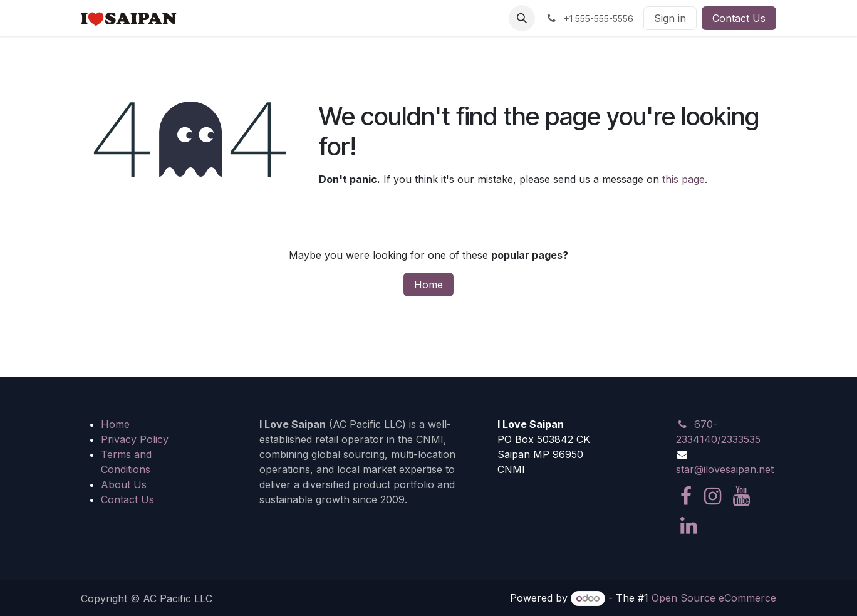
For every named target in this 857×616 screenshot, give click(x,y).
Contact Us (739, 18)
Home (428, 285)
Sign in (670, 18)
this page (683, 179)
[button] (522, 18)
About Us (124, 484)
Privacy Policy (135, 439)
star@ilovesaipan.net (725, 469)
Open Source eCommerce (714, 598)
